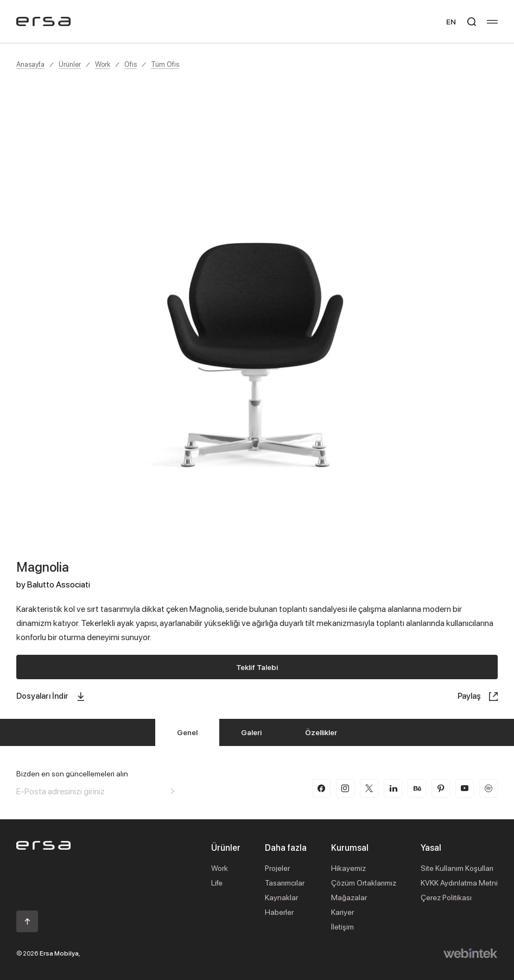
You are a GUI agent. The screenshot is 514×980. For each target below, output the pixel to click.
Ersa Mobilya (59, 953)
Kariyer (342, 912)
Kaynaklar (281, 897)
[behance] (417, 788)
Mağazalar (349, 897)
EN (451, 21)
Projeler (277, 868)
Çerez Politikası (446, 897)
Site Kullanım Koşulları (457, 868)
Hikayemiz (348, 868)
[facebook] (321, 788)
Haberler (279, 912)
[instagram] (345, 788)
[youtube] (465, 788)
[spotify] (488, 788)
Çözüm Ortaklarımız (364, 883)
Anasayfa (30, 64)
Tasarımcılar (285, 883)
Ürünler (70, 64)
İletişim (342, 927)
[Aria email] (173, 791)
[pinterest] (441, 788)
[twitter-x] (369, 788)
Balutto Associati (59, 584)
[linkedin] (393, 788)
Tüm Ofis (165, 64)
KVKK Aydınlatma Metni (459, 883)
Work (103, 64)
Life (217, 883)
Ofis (131, 64)
